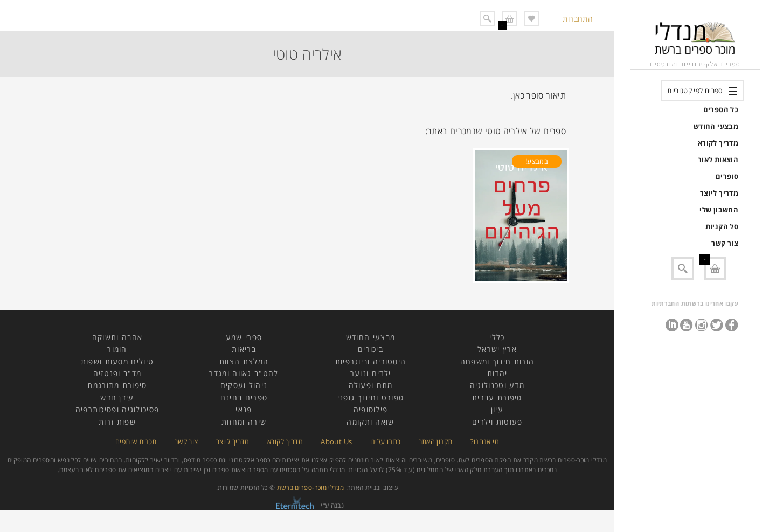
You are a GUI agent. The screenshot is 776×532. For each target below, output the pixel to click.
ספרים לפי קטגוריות (695, 91)
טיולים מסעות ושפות (117, 361)
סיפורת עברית (497, 398)
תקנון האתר (436, 441)
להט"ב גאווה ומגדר (244, 373)
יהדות (497, 373)
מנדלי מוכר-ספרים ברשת (311, 488)
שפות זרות (117, 422)
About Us (336, 441)
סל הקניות (722, 226)
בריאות (244, 349)
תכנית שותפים (136, 441)
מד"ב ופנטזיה (117, 373)
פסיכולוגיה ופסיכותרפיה (117, 409)
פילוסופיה (371, 409)
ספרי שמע (244, 337)
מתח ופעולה (371, 385)
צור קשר (725, 243)
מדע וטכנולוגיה (497, 385)
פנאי (244, 409)
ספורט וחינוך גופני (370, 398)
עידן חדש (117, 398)
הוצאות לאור (718, 160)
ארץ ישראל (497, 349)
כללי (497, 337)
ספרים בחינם (244, 398)
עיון (497, 409)
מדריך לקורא (718, 143)
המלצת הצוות (244, 361)
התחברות (578, 19)
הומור (117, 349)
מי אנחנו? (485, 441)
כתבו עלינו (386, 441)
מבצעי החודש (716, 126)
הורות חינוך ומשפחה (497, 361)
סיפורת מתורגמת (117, 385)
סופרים (727, 176)
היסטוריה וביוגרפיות (371, 361)
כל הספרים (721, 109)
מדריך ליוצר (719, 193)
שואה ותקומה (370, 422)
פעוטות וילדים (497, 422)
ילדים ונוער (370, 373)
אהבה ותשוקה (117, 337)
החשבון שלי (719, 210)
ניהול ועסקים (244, 385)
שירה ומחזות (244, 422)
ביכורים (370, 349)
